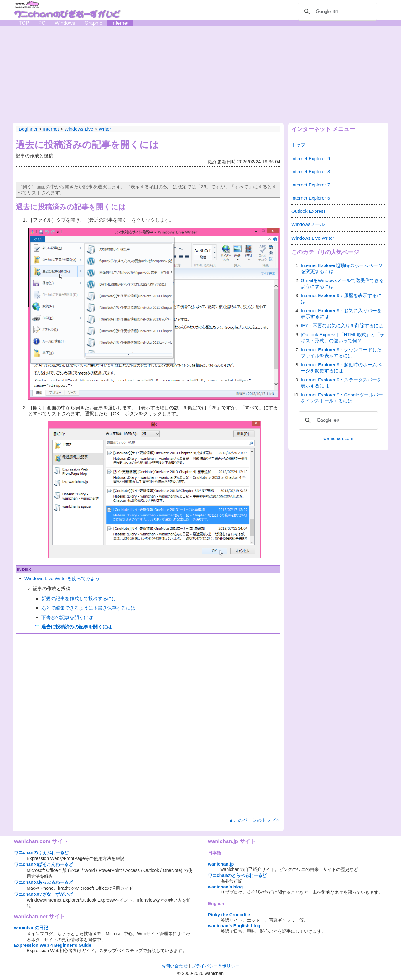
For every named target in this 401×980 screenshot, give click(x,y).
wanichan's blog (225, 887)
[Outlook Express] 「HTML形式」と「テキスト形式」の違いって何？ (343, 338)
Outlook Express (309, 211)
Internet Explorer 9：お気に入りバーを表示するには (341, 313)
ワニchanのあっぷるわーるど (44, 882)
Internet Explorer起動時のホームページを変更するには (342, 268)
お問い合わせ (174, 966)
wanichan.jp (221, 864)
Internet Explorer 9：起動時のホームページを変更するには (341, 368)
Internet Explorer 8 (311, 172)
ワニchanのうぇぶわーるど (41, 852)
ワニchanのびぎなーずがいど (44, 894)
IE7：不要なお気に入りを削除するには (342, 325)
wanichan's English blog (234, 926)
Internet (120, 23)
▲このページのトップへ (255, 820)
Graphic (93, 23)
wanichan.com (338, 438)
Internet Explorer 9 (311, 158)
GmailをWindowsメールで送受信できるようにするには (342, 283)
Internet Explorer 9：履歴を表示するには (341, 298)
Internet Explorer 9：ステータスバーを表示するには (341, 383)
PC (42, 23)
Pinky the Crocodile (229, 915)
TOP (24, 23)
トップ (298, 145)
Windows (65, 23)
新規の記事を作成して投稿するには (79, 598)
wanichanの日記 (31, 928)
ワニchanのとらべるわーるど (237, 875)
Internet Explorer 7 (311, 185)
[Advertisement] (200, 73)
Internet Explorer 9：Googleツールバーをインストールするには (342, 398)
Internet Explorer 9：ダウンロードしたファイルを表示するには (341, 353)
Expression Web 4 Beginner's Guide (53, 945)
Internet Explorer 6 (311, 198)
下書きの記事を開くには (67, 617)
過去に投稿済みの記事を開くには (77, 627)
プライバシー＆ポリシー (216, 966)
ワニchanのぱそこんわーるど (44, 864)
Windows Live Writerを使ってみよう (62, 578)
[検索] (336, 12)
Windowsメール (308, 224)
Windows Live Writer (313, 238)
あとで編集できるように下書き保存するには (88, 608)
